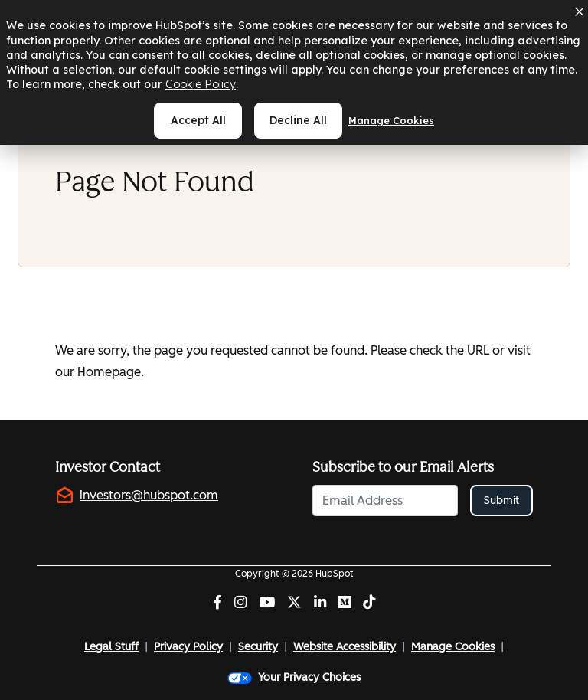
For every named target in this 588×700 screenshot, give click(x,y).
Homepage (109, 372)
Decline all (298, 120)
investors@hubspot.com (149, 495)
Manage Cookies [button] (453, 647)
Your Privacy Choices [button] (294, 677)
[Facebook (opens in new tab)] (217, 604)
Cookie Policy (201, 84)
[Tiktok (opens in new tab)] (369, 604)
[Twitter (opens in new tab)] (294, 604)
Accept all (198, 120)
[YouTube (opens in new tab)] (267, 604)
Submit (501, 500)
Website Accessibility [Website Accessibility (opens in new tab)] (345, 647)
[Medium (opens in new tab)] (345, 604)
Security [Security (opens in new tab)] (258, 647)
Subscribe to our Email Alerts (403, 467)
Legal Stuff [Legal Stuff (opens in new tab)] (111, 647)
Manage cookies (391, 120)
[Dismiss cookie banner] (579, 11)
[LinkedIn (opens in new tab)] (320, 604)
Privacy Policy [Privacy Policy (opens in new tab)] (188, 647)
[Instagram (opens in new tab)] (240, 604)
